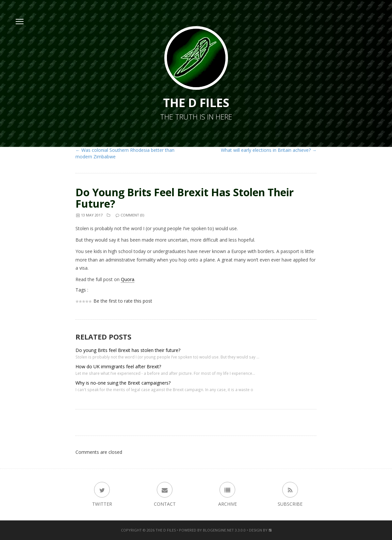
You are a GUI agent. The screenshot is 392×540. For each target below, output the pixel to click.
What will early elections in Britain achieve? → (269, 150)
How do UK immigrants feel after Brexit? (118, 366)
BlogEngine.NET (218, 530)
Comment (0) (130, 215)
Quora (128, 279)
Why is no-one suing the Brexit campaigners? (123, 383)
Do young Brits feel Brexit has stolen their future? (185, 198)
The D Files (166, 530)
